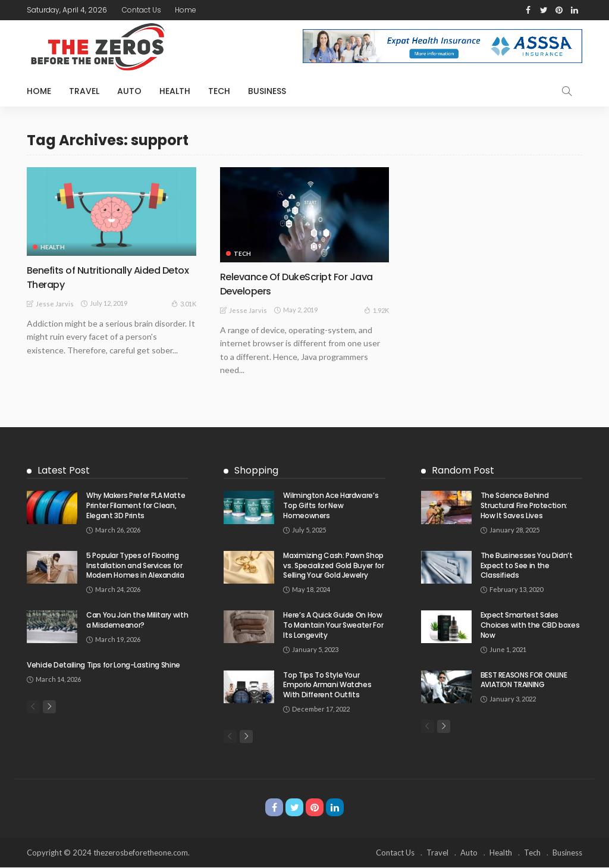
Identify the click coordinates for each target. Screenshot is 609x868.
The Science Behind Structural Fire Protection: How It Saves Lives (524, 505)
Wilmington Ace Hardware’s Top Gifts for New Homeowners (331, 505)
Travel (84, 91)
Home (186, 10)
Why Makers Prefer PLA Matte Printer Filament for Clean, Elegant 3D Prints (136, 505)
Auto (129, 91)
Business (267, 91)
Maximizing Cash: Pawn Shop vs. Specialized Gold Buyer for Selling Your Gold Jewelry (333, 565)
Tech (219, 91)
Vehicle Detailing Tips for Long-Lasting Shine (103, 664)
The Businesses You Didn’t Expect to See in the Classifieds (527, 565)
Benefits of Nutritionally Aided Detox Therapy (99, 277)
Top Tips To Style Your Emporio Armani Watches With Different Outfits (327, 684)
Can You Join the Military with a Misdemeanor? (137, 619)
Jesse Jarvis (55, 303)
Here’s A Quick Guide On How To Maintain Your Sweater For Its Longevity (333, 624)
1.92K (376, 309)
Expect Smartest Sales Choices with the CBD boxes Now (530, 624)
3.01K (184, 303)
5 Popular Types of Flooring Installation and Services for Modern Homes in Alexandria (135, 565)
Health (175, 91)
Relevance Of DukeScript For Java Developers (304, 283)
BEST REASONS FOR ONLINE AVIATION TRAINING (524, 679)
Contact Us (142, 10)
